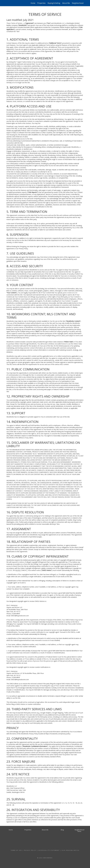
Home (33, 3)
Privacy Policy (30, 850)
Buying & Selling (54, 3)
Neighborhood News (80, 3)
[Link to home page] (8, 3)
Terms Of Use (16, 850)
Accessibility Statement (49, 850)
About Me (66, 3)
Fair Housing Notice (71, 850)
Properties (41, 3)
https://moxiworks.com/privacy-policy (58, 734)
